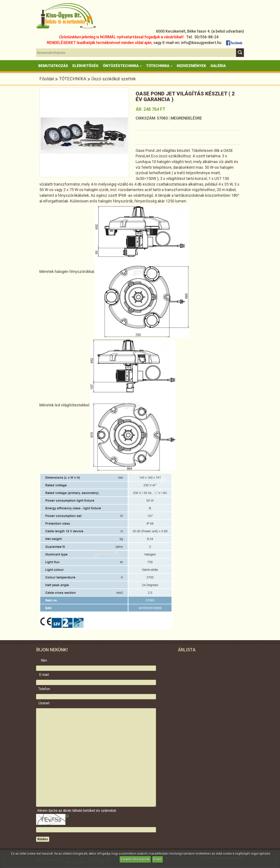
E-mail (44, 675)
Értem (158, 859)
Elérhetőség (85, 66)
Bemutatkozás (53, 66)
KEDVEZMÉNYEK (191, 66)
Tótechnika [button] (159, 66)
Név (44, 661)
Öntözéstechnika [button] (122, 66)
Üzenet (44, 703)
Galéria (218, 66)
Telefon (44, 689)
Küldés (43, 839)
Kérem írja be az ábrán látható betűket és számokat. (44, 811)
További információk (135, 859)
